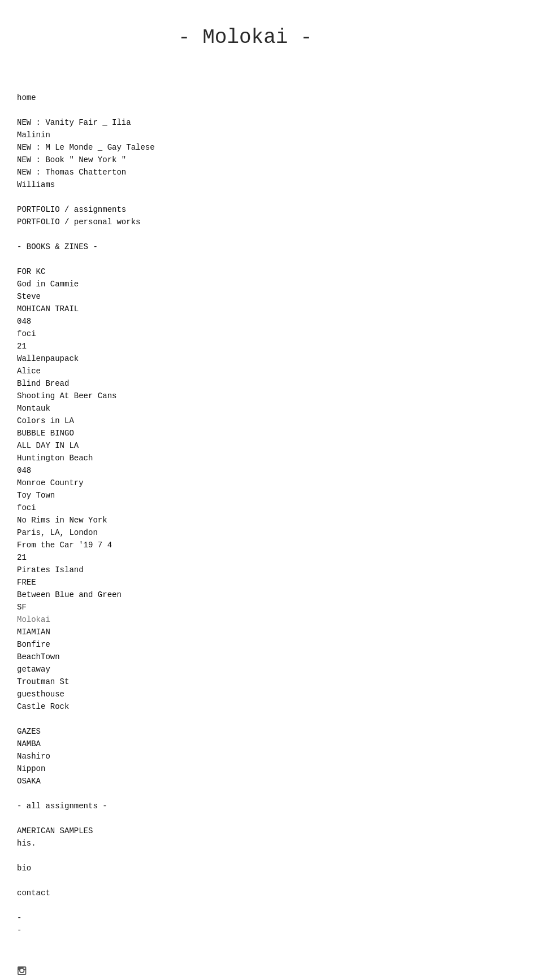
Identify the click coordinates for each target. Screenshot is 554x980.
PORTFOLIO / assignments (72, 210)
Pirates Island (50, 570)
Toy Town (36, 495)
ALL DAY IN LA (48, 446)
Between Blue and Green (69, 595)
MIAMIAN (34, 632)
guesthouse (41, 694)
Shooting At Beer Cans (67, 396)
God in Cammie (48, 284)
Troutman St (43, 682)
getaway (34, 669)
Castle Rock (43, 707)
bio (24, 868)
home (27, 98)
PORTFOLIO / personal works (79, 222)
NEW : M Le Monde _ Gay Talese (86, 147)
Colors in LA (46, 421)
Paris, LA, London (57, 533)
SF (22, 607)
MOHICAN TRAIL (48, 309)
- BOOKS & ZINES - (57, 247)
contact (34, 893)
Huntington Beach (55, 458)
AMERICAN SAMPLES (55, 831)
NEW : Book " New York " (72, 160)
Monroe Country (50, 483)
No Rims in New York (62, 520)
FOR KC (31, 272)
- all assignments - (62, 806)
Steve (29, 297)
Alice (29, 371)
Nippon (31, 769)
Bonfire (34, 644)
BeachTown (38, 657)
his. (27, 843)
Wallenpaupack (48, 359)
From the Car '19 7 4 (64, 545)
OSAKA (29, 781)
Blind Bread (43, 384)
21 (22, 346)
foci (27, 334)
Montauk (34, 408)
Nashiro (34, 756)
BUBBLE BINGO (46, 433)
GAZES (29, 731)
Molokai (34, 620)
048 (24, 321)
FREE (27, 582)
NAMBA (29, 744)
